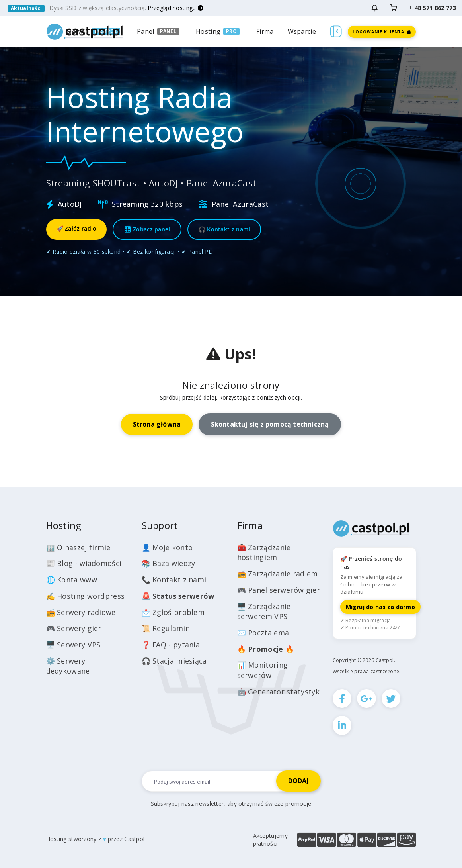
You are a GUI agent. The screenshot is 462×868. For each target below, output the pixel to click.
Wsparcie (302, 31)
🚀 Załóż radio (77, 228)
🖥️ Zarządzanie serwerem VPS (264, 611)
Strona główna (157, 424)
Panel (146, 31)
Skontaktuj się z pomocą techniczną (270, 424)
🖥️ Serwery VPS (73, 645)
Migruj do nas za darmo (380, 607)
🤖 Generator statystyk (278, 692)
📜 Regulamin (166, 628)
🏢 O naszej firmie (78, 547)
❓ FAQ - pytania (171, 645)
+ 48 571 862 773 (433, 8)
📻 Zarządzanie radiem (278, 574)
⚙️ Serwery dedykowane (68, 666)
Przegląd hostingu (175, 8)
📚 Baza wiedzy (169, 563)
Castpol (134, 839)
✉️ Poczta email (265, 633)
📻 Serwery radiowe (81, 612)
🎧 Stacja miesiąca (174, 661)
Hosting (208, 31)
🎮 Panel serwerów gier (279, 590)
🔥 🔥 (266, 649)
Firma (265, 31)
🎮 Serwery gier (74, 628)
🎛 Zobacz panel (147, 229)
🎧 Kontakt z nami (224, 229)
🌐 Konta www (72, 580)
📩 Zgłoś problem (173, 612)
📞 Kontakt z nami (174, 580)
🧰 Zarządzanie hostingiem (264, 553)
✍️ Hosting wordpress (86, 596)
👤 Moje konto (167, 547)
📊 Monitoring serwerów (263, 670)
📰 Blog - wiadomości (84, 563)
